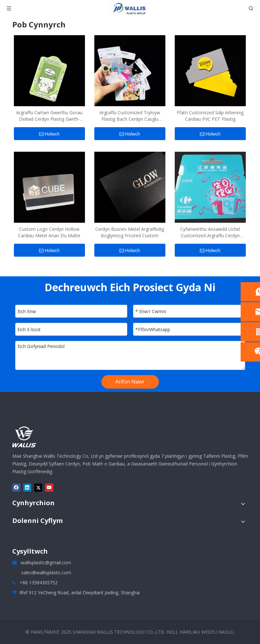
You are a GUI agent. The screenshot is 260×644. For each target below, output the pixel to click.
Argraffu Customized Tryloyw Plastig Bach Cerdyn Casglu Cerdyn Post (130, 116)
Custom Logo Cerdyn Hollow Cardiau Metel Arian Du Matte (49, 232)
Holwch (49, 134)
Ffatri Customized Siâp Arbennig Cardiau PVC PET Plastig (210, 116)
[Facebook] (16, 487)
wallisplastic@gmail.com (46, 562)
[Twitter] (38, 487)
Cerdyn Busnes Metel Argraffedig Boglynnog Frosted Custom (130, 232)
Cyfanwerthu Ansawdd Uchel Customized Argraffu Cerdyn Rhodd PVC (210, 232)
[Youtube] (49, 487)
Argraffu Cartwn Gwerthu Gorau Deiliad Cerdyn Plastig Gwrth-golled (49, 116)
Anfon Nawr (130, 382)
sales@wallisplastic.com (46, 572)
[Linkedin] (27, 487)
